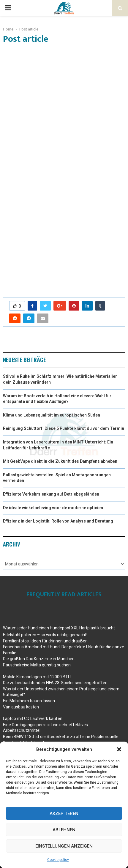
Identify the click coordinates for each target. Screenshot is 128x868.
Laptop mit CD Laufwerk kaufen (33, 718)
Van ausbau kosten (21, 707)
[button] (119, 749)
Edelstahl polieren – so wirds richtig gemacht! (45, 635)
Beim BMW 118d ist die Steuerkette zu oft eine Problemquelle (61, 737)
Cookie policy (58, 860)
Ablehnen (64, 830)
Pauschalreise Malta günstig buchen (37, 665)
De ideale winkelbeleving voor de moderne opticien (53, 508)
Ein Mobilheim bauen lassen (29, 701)
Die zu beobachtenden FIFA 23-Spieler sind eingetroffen (55, 683)
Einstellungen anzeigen (64, 846)
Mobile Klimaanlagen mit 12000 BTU (37, 677)
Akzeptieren (64, 814)
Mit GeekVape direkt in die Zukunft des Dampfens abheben (60, 461)
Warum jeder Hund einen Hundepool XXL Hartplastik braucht (59, 628)
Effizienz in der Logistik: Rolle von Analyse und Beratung (58, 521)
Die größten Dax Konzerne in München (39, 659)
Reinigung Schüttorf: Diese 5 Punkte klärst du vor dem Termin (64, 428)
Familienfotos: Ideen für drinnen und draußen (45, 641)
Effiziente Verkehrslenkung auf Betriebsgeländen (51, 494)
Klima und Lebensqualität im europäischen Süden (52, 415)
